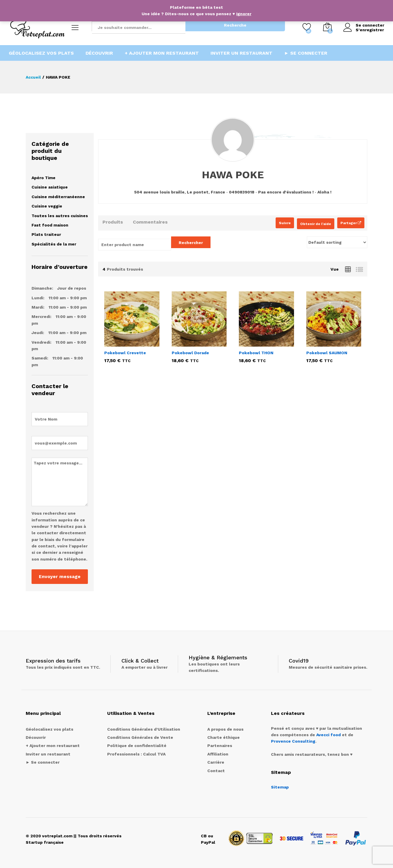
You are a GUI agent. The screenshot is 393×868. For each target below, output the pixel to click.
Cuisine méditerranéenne (58, 197)
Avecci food (328, 735)
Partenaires (220, 746)
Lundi (37, 298)
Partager (351, 223)
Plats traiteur (46, 234)
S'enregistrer (370, 30)
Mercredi (41, 317)
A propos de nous (225, 729)
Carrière (216, 762)
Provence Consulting (293, 741)
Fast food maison (50, 225)
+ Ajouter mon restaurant (162, 53)
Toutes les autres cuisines (60, 216)
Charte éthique (224, 737)
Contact (216, 771)
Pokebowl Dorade (190, 353)
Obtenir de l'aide (316, 224)
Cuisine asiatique (50, 187)
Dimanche (42, 288)
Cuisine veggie (47, 206)
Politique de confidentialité (137, 746)
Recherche (235, 25)
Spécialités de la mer (54, 244)
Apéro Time (44, 178)
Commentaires (150, 222)
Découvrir (99, 53)
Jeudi (37, 333)
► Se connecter (306, 53)
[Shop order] (337, 242)
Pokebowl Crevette (125, 353)
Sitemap (280, 787)
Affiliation (218, 754)
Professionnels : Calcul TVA (136, 754)
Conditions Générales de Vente (140, 737)
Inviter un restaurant (241, 53)
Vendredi (41, 342)
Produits (113, 222)
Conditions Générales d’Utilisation (144, 729)
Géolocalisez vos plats (41, 53)
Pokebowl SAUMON (327, 353)
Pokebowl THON (256, 353)
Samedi (39, 358)
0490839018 (242, 192)
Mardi (37, 307)
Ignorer (244, 14)
